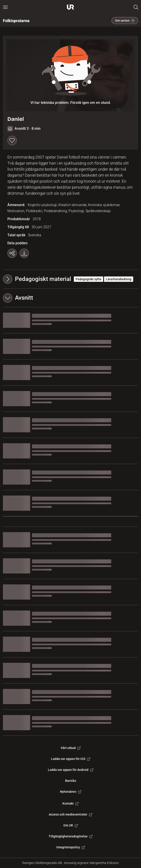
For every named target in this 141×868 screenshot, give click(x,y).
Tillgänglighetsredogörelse (70, 836)
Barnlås (71, 781)
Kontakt (70, 803)
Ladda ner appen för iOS (71, 759)
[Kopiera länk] (12, 253)
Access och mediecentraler (70, 814)
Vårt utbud (71, 748)
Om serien (125, 21)
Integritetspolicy (71, 847)
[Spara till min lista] (12, 140)
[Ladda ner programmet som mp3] (24, 253)
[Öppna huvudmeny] (5, 7)
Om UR (71, 825)
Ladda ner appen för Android (71, 770)
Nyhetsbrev (71, 792)
